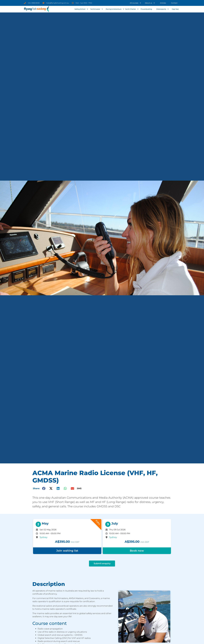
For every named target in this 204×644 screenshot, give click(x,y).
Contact (174, 3)
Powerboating (146, 9)
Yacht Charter (132, 9)
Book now (137, 551)
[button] (44, 488)
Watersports (163, 9)
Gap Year (175, 9)
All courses (136, 3)
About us (150, 3)
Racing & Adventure (115, 9)
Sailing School (81, 9)
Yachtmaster (97, 9)
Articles (163, 3)
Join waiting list (67, 551)
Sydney (43, 537)
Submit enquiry (102, 563)
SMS (79, 488)
